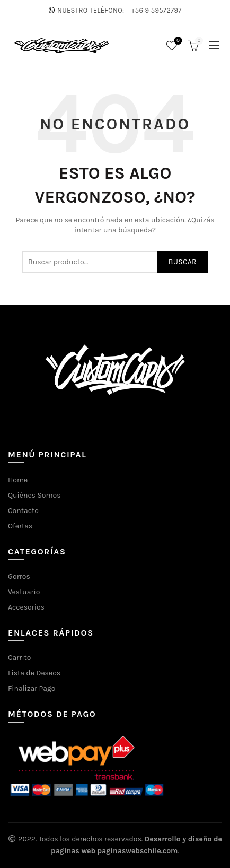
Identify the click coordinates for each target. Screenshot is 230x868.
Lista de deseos (177, 41)
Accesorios (26, 607)
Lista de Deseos (34, 673)
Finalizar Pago (32, 688)
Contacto (23, 511)
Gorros (19, 576)
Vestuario (24, 592)
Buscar (183, 262)
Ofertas (20, 526)
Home (18, 480)
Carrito (20, 658)
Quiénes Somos (34, 495)
